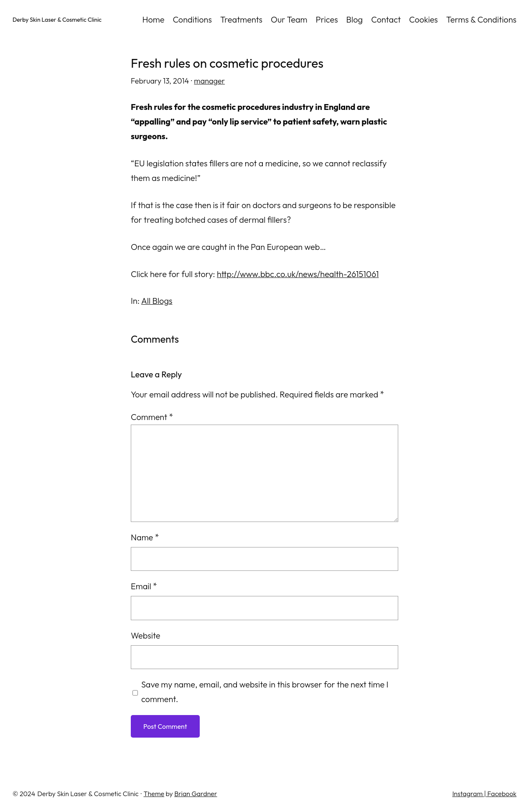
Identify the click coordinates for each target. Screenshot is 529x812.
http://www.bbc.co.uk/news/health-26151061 (298, 274)
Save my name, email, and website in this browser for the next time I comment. (265, 692)
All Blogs (157, 301)
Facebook (501, 794)
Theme (154, 794)
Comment (152, 417)
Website (146, 635)
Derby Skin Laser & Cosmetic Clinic (57, 20)
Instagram (468, 794)
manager (209, 81)
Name (145, 537)
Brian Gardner (196, 794)
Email (144, 586)
